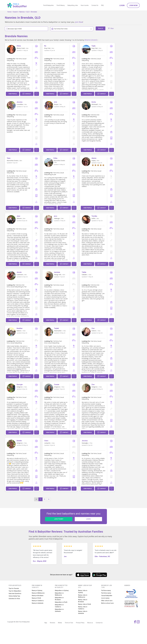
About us (90, 623)
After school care (107, 601)
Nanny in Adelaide (38, 603)
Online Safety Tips (14, 596)
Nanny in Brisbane (38, 596)
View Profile (13, 94)
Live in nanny (105, 598)
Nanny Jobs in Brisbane (83, 601)
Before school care (107, 603)
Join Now (133, 5)
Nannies (22, 12)
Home (9, 12)
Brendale (34, 12)
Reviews (53, 623)
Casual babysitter (107, 596)
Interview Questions (15, 593)
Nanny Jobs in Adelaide (83, 612)
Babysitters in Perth (61, 602)
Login (122, 5)
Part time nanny (106, 593)
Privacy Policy (80, 623)
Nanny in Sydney (37, 590)
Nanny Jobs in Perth (85, 604)
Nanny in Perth (36, 598)
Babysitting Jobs (73, 5)
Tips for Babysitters (15, 591)
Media (60, 623)
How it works (85, 5)
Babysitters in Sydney (62, 590)
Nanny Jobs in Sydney (83, 592)
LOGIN (88, 519)
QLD (28, 12)
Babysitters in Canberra (59, 606)
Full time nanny (106, 590)
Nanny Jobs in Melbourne (83, 596)
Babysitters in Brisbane (59, 599)
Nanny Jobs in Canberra (83, 608)
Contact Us (95, 5)
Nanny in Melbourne (38, 593)
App (46, 623)
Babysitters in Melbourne (59, 594)
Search (15, 12)
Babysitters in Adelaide (59, 610)
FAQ (102, 5)
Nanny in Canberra (38, 601)
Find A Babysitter (49, 5)
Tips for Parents (14, 588)
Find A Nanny (61, 5)
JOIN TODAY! (59, 519)
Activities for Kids (14, 599)
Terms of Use (69, 623)
